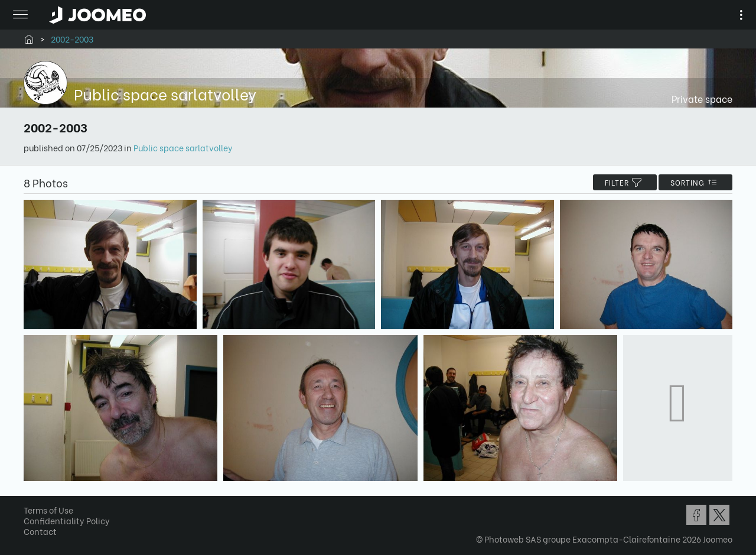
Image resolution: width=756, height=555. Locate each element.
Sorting (695, 182)
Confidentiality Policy (67, 520)
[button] (31, 494)
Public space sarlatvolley (183, 147)
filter (625, 182)
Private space (702, 98)
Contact (40, 531)
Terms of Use (48, 510)
